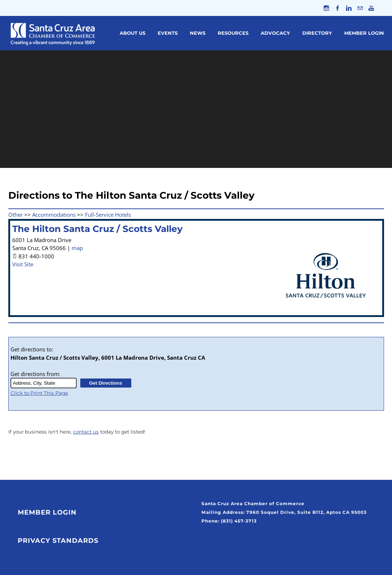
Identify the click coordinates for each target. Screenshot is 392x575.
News (198, 33)
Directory (317, 33)
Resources (233, 33)
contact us (86, 432)
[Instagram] (326, 8)
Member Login (364, 33)
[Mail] (360, 8)
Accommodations (54, 215)
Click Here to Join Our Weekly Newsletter (256, 539)
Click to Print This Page (39, 393)
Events (168, 33)
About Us (133, 33)
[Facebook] (338, 8)
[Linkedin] (349, 8)
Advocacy (275, 33)
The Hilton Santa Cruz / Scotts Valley (97, 229)
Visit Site (23, 264)
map (77, 248)
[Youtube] (371, 8)
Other (16, 215)
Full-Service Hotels (108, 215)
